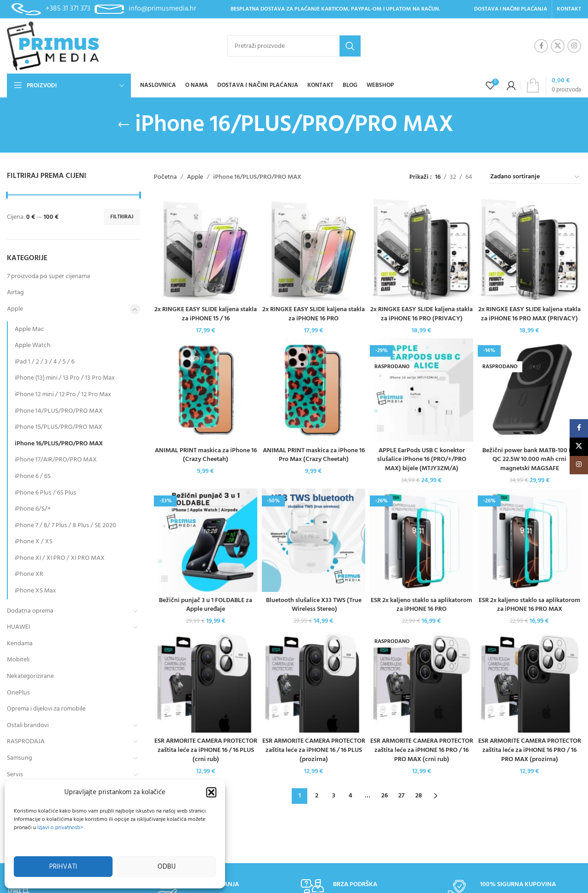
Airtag (15, 293)
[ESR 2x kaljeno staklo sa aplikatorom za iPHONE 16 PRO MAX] (529, 540)
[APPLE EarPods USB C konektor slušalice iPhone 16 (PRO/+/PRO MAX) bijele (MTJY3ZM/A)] (421, 390)
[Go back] (124, 125)
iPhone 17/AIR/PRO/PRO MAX (56, 460)
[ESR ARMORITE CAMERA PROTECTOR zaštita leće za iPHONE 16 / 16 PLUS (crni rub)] (206, 681)
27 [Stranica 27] (401, 796)
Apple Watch (33, 345)
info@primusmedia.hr (162, 9)
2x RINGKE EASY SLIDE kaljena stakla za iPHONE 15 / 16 (206, 314)
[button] (211, 792)
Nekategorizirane (30, 676)
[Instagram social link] (574, 46)
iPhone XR (29, 574)
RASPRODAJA (26, 742)
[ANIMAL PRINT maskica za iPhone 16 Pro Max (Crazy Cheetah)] (314, 390)
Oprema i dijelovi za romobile (46, 709)
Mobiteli (18, 660)
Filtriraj (122, 217)
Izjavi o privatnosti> (60, 828)
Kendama (20, 644)
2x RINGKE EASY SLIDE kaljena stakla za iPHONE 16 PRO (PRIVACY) (421, 314)
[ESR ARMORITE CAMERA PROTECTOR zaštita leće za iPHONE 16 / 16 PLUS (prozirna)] (314, 681)
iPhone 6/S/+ (33, 509)
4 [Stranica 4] (351, 796)
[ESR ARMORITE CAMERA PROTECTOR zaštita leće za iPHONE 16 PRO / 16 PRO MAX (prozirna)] (529, 681)
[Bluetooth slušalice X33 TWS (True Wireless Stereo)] (314, 540)
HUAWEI (18, 627)
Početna (165, 177)
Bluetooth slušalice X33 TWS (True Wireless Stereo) (314, 605)
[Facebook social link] (541, 46)
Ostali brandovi (28, 725)
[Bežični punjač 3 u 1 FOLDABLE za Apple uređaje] (206, 540)
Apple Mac (29, 329)
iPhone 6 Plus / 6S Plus (45, 493)
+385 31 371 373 (68, 9)
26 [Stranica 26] (384, 796)
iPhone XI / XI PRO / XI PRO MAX (60, 558)
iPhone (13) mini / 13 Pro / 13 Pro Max (65, 378)
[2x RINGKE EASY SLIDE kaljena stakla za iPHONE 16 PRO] (314, 249)
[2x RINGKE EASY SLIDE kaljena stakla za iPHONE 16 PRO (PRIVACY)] (421, 249)
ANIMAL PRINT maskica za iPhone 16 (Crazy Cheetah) (206, 455)
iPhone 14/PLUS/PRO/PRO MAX (59, 411)
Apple (15, 309)
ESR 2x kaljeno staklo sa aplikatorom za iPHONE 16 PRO (421, 605)
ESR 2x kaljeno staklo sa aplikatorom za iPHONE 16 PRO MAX (529, 605)
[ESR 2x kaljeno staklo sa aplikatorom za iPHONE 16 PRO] (421, 540)
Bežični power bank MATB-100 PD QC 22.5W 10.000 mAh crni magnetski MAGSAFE (529, 460)
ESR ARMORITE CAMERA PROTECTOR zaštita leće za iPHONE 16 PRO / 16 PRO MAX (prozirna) (530, 750)
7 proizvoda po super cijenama (48, 276)
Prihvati (63, 867)
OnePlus (18, 693)
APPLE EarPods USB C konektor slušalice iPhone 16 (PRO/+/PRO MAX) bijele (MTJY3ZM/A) (422, 460)
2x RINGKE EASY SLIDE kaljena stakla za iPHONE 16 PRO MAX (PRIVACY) (529, 314)
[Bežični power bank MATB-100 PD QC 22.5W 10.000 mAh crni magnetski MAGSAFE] (529, 390)
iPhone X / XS (34, 542)
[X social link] (558, 46)
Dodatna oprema (30, 611)
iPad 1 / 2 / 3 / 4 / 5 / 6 (45, 362)
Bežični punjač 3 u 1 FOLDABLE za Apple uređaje (206, 605)
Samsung (20, 758)
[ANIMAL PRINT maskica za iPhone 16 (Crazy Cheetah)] (206, 390)
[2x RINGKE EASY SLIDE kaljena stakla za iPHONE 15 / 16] (206, 249)
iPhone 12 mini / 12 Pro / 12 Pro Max (63, 395)
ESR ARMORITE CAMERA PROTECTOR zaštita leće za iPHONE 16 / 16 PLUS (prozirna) (314, 750)
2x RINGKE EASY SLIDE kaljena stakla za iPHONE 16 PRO (314, 314)
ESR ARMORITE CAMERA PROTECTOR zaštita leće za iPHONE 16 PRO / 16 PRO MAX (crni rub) (422, 750)
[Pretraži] (294, 46)
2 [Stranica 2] (317, 796)
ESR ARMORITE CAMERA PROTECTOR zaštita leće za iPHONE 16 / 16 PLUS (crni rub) (206, 750)
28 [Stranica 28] (419, 796)
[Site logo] (53, 46)
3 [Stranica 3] (334, 796)
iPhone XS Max (35, 591)
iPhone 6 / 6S (33, 476)
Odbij (167, 867)
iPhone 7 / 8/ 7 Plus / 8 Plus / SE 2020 (65, 526)
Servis (15, 775)
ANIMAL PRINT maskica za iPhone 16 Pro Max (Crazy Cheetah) (314, 455)
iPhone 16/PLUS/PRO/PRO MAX (59, 444)
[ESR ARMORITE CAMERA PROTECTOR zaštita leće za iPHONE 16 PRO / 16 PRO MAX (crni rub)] (421, 681)
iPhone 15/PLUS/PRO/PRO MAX (59, 427)
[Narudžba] (535, 177)
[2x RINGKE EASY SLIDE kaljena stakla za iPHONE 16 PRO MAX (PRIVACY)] (529, 249)
